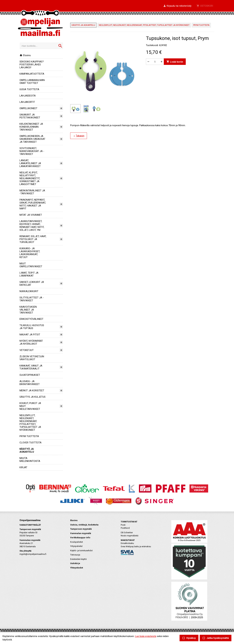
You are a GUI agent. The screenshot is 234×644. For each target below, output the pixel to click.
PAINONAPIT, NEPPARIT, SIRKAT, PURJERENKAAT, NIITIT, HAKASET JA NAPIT (33, 204)
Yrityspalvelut (76, 546)
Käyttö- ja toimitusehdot (81, 551)
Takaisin (79, 136)
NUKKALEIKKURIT (29, 291)
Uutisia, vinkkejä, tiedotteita (84, 525)
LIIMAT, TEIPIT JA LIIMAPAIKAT (29, 274)
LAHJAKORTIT (27, 102)
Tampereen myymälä (81, 529)
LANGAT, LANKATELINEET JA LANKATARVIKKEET (30, 163)
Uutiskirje (75, 563)
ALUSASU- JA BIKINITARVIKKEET (30, 383)
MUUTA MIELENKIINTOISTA (30, 460)
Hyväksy (189, 638)
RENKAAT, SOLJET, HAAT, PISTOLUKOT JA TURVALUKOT (33, 239)
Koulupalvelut (77, 542)
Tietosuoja (75, 555)
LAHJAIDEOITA (28, 96)
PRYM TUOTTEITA (29, 436)
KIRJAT (23, 467)
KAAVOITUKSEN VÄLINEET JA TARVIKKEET (28, 310)
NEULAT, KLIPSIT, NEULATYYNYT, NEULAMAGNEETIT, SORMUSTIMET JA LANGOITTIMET (30, 178)
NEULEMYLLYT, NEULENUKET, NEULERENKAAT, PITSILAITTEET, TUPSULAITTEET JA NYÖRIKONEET (30, 423)
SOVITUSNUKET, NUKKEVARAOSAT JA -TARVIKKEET (32, 151)
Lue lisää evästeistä (146, 636)
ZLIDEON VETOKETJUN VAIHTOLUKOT (32, 358)
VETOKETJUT (27, 350)
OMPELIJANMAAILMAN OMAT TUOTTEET (32, 82)
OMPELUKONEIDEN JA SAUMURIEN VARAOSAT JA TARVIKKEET (32, 139)
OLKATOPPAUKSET (30, 375)
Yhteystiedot (77, 568)
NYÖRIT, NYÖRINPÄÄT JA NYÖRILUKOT (31, 342)
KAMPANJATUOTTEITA (32, 74)
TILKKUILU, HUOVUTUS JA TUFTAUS (32, 327)
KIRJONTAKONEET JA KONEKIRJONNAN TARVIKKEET (31, 127)
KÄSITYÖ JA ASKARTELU (27, 450)
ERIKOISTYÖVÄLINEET (31, 319)
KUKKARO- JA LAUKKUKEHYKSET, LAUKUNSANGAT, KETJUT (30, 253)
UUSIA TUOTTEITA (29, 89)
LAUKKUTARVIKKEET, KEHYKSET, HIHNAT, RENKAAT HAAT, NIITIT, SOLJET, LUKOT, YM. (32, 226)
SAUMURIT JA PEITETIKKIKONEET (30, 116)
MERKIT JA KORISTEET (32, 391)
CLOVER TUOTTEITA (30, 443)
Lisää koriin (175, 62)
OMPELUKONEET (28, 108)
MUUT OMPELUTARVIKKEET (31, 265)
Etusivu (25, 55)
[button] (177, 6)
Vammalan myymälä (81, 533)
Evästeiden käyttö (78, 559)
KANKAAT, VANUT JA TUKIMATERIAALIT (31, 367)
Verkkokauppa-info (80, 538)
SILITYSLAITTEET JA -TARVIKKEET (32, 299)
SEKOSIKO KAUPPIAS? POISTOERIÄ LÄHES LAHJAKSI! (32, 65)
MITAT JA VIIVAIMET (31, 215)
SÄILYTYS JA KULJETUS (32, 397)
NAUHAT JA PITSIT (30, 335)
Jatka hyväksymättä (216, 638)
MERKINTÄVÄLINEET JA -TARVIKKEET (32, 192)
